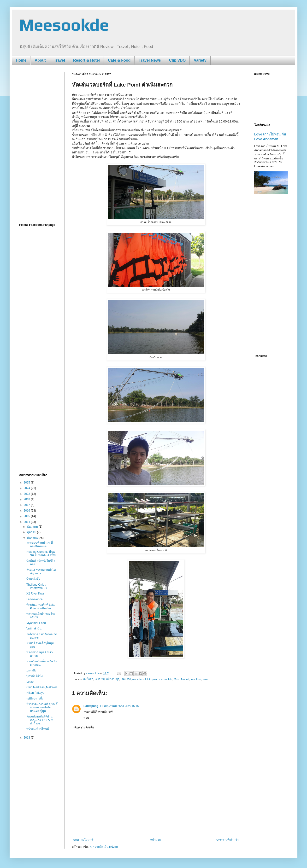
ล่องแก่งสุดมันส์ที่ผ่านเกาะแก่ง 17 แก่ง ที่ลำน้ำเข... (40, 720)
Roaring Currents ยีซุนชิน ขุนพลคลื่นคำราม (41, 553)
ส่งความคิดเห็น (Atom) (104, 847)
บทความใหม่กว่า (84, 840)
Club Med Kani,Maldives (42, 687)
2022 (27, 494)
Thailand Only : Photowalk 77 (37, 586)
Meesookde (64, 25)
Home (21, 60)
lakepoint (152, 679)
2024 (27, 488)
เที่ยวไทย (100, 679)
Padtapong (91, 706)
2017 (27, 505)
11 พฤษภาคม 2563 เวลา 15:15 (119, 706)
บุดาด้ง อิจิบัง (35, 676)
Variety (200, 60)
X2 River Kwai (35, 594)
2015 (27, 516)
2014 (27, 522)
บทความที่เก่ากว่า (227, 840)
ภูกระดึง (31, 670)
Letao (30, 682)
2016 (27, 511)
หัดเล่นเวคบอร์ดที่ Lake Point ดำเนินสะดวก (41, 606)
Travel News (150, 60)
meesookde (166, 679)
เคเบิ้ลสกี (88, 679)
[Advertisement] (38, 144)
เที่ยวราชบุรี (113, 679)
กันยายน (33, 538)
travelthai (196, 679)
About (40, 60)
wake (205, 679)
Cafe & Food (119, 60)
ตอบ (86, 718)
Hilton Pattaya (35, 693)
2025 (27, 483)
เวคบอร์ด (126, 679)
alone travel (139, 679)
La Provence (34, 599)
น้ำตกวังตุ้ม (33, 579)
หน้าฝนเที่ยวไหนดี (38, 729)
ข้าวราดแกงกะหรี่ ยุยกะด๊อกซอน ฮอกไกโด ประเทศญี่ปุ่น (42, 708)
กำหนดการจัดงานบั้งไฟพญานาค (41, 572)
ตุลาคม (32, 532)
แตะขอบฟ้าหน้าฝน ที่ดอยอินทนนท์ (40, 544)
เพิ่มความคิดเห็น (84, 728)
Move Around (182, 679)
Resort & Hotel (86, 60)
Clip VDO (177, 60)
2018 (27, 499)
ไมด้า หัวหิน (34, 629)
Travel (59, 60)
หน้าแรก (155, 840)
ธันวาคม (33, 527)
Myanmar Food (36, 623)
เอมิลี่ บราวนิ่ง (35, 699)
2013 (27, 738)
